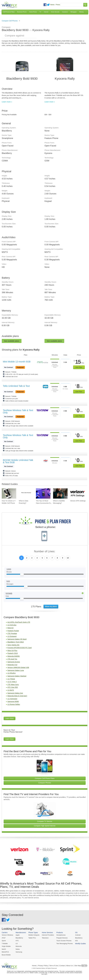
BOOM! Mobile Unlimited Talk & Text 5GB (18, 461)
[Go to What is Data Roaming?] (26, 493)
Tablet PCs (32, 938)
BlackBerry (19, 938)
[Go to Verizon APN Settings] (77, 493)
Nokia (17, 949)
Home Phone (33, 12)
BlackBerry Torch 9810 (16, 642)
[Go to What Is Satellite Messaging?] (60, 493)
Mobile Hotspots (34, 935)
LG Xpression (12, 699)
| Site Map (77, 965)
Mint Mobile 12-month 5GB (17, 362)
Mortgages (74, 12)
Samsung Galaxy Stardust (17, 676)
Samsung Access (14, 662)
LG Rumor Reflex (14, 704)
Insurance (65, 12)
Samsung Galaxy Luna (16, 670)
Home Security (55, 12)
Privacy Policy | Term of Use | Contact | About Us (55, 965)
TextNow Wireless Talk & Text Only (18, 411)
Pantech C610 (13, 653)
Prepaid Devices (61, 938)
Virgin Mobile (6, 946)
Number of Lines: (45, 551)
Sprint (4, 941)
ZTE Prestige (12, 633)
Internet (46, 12)
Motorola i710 (12, 665)
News (52, 5)
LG (16, 943)
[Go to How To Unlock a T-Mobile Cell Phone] (9, 493)
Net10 (4, 949)
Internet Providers (47, 935)
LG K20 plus (12, 625)
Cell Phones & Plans (9, 12)
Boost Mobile (6, 954)
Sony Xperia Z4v (13, 645)
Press (58, 5)
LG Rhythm (12, 673)
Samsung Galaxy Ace (15, 693)
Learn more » (7, 102)
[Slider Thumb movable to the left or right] (22, 575)
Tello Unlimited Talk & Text (16, 386)
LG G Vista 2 (12, 682)
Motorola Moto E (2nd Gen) (17, 696)
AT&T (4, 938)
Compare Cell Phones (10, 21)
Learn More (10, 718)
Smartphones (60, 935)
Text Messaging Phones (64, 943)
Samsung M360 (13, 701)
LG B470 (11, 690)
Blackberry (78, 938)
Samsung (19, 952)
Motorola (18, 946)
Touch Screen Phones (63, 941)
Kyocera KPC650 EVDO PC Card (20, 648)
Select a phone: (46, 527)
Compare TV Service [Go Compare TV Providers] (45, 821)
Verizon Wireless (7, 935)
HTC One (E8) (13, 687)
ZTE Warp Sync (13, 685)
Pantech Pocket (13, 631)
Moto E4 (10, 628)
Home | (35, 965)
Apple (17, 935)
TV (40, 12)
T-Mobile (5, 943)
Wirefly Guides (79, 943)
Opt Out (84, 965)
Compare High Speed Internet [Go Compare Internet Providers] (45, 826)
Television (45, 938)
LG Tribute (11, 679)
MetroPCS (5, 952)
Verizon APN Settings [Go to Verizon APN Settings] (78, 501)
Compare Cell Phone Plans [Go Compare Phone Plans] (45, 778)
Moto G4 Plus (12, 651)
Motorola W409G (14, 656)
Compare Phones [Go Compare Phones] (45, 783)
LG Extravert (12, 636)
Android (77, 935)
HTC (17, 941)
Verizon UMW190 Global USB (18, 667)
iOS (75, 941)
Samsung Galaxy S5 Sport (17, 639)
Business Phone (22, 12)
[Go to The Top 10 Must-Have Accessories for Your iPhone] (43, 493)
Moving (81, 12)
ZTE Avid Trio (12, 659)
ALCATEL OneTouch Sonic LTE (19, 622)
